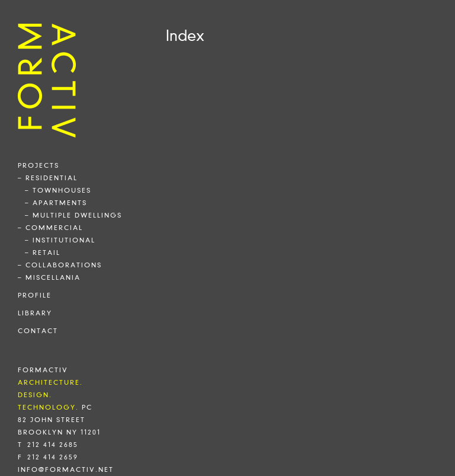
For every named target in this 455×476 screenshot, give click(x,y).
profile (35, 295)
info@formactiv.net (66, 469)
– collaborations (60, 265)
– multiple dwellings (73, 215)
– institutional (60, 240)
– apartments (56, 203)
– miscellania (49, 277)
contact (38, 331)
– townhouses (58, 190)
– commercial (50, 228)
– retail (43, 253)
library (35, 313)
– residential (48, 178)
